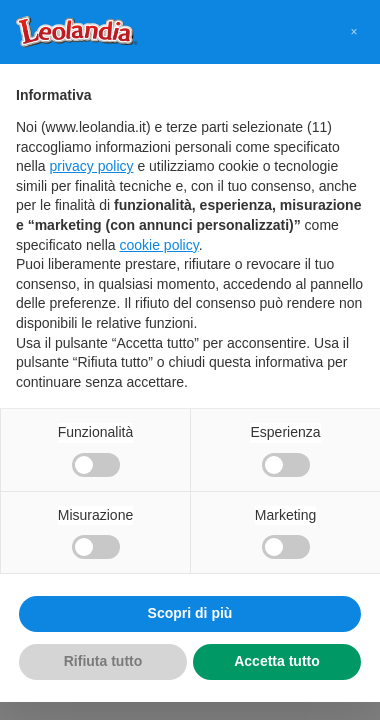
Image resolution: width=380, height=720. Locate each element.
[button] (354, 32)
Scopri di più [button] (190, 613)
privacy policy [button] (91, 166)
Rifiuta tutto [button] (103, 661)
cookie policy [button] (159, 245)
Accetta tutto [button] (277, 661)
